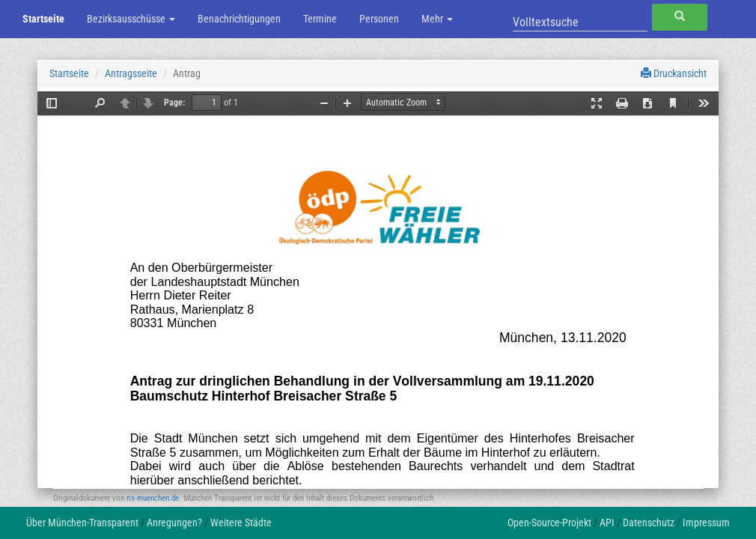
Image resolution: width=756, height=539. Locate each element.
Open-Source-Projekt (549, 523)
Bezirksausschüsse (131, 19)
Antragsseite (131, 73)
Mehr (437, 19)
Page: (174, 103)
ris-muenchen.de (153, 498)
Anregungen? (174, 523)
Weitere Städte (241, 523)
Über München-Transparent (82, 523)
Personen (379, 19)
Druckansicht (674, 73)
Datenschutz (649, 523)
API (607, 523)
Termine (320, 19)
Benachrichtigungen (239, 19)
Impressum (706, 523)
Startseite (43, 19)
